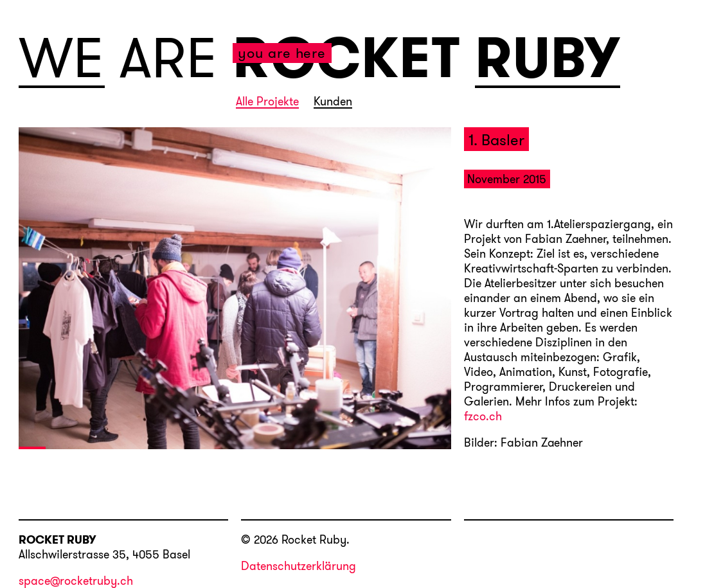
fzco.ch (483, 417)
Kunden (333, 102)
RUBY (548, 58)
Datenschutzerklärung (299, 566)
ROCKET (347, 57)
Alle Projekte (267, 102)
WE (62, 58)
